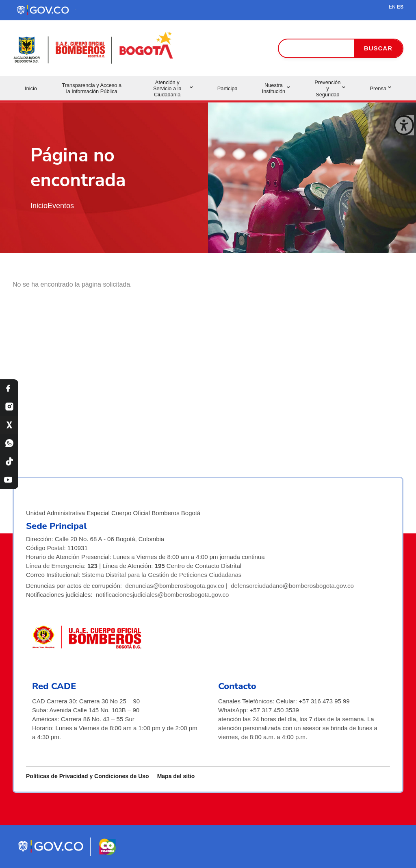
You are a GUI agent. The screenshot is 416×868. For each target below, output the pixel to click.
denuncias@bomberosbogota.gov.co (174, 586)
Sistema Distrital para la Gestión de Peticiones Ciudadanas (162, 575)
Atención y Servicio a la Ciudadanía (173, 88)
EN (392, 7)
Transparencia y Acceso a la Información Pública (92, 88)
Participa (227, 88)
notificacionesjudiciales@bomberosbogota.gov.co (162, 595)
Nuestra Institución (276, 88)
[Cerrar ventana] (404, 125)
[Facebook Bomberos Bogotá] (9, 388)
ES (400, 7)
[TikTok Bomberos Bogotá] (9, 462)
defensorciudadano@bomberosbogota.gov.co (292, 586)
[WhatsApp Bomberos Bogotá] (9, 443)
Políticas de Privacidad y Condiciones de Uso (88, 776)
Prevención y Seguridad (330, 88)
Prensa (380, 88)
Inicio (31, 88)
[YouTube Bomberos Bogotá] (9, 480)
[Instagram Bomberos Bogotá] (9, 407)
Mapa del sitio (176, 776)
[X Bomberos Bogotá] (9, 425)
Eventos (61, 206)
